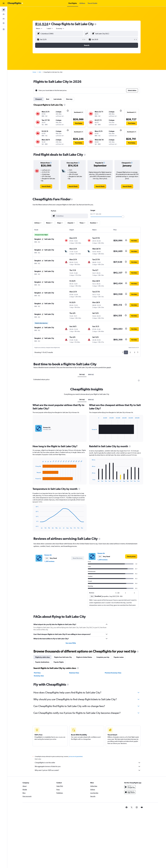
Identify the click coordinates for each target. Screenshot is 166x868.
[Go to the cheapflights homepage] (15, 3)
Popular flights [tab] (59, 662)
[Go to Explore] (4, 23)
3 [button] (135, 352)
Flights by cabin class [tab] (43, 657)
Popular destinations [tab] (42, 662)
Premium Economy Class (113, 673)
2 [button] (130, 352)
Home (34, 72)
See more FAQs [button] (71, 643)
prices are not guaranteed (76, 756)
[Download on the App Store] (130, 792)
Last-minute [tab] (58, 99)
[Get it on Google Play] (130, 787)
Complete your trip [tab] (103, 657)
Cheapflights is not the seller (88, 763)
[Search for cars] (4, 19)
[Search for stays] (4, 14)
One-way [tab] (69, 99)
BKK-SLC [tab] (91, 375)
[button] (4, 3)
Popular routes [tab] (119, 657)
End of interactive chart (34, 480)
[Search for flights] (4, 10)
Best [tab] (48, 99)
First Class (37, 673)
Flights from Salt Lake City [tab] (63, 657)
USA (40, 72)
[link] (46, 186)
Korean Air (48, 555)
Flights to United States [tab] (84, 657)
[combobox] (39, 28)
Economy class (39, 676)
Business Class (74, 673)
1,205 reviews (49, 561)
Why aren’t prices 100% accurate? (88, 770)
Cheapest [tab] (39, 99)
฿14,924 (42, 24)
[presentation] (95, 24)
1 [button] (126, 352)
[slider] (123, 217)
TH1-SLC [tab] (82, 375)
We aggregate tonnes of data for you (88, 766)
